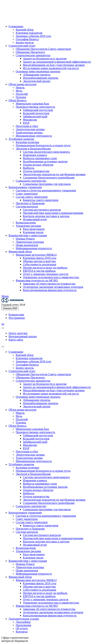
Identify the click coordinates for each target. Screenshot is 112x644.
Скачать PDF (10, 308)
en (3, 324)
